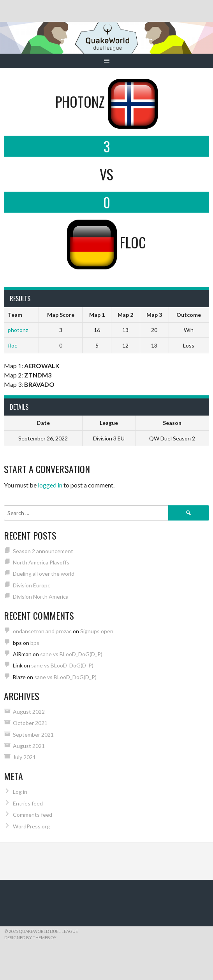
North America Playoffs (41, 562)
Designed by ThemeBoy (30, 937)
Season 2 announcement (43, 551)
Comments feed (33, 815)
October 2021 (30, 723)
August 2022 (29, 712)
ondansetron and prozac (42, 631)
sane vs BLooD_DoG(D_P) (71, 654)
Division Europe (32, 585)
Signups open (97, 631)
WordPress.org (31, 826)
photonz (18, 330)
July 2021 (24, 757)
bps (35, 643)
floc (12, 345)
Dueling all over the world (44, 574)
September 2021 (33, 735)
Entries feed (28, 803)
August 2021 (29, 746)
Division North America (41, 597)
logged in (50, 485)
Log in (20, 792)
